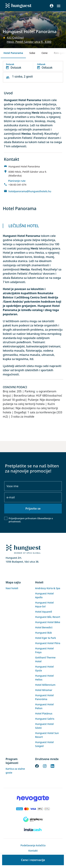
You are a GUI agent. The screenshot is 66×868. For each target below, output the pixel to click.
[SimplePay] (33, 819)
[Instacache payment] (33, 830)
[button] (59, 6)
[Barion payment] (33, 809)
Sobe (32, 53)
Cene (45, 53)
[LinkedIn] (52, 766)
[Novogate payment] (33, 798)
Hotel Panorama (13, 53)
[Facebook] (37, 766)
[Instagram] (45, 766)
